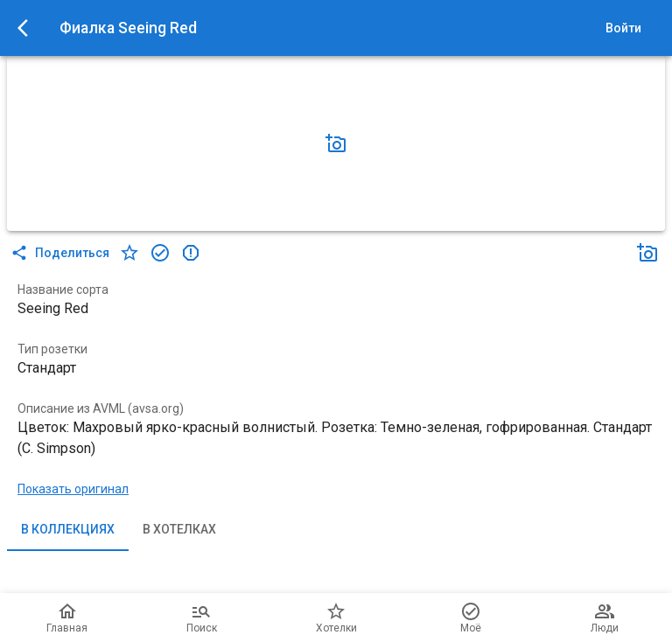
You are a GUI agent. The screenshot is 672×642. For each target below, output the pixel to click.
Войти (623, 28)
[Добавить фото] (336, 143)
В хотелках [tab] (179, 530)
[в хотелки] (129, 253)
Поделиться (62, 253)
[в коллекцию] (160, 253)
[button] (336, 143)
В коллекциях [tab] (68, 530)
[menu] (28, 28)
